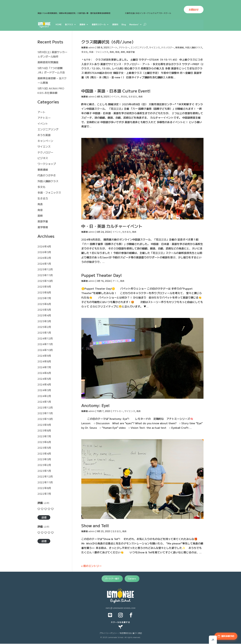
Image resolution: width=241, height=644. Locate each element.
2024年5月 (44, 379)
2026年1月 (44, 264)
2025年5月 (44, 310)
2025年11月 (45, 275)
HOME (59, 24)
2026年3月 (44, 252)
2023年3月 (44, 459)
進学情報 (43, 227)
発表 (112, 52)
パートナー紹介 (112, 579)
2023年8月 (44, 430)
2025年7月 (44, 298)
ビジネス (43, 158)
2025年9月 (44, 286)
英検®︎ (82, 24)
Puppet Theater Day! (102, 275)
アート (114, 47)
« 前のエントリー (91, 566)
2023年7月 (44, 436)
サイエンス (154, 47)
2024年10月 (45, 350)
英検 (123, 52)
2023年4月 (44, 453)
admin (92, 47)
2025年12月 (45, 269)
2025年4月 (44, 315)
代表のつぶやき (47, 175)
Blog (124, 24)
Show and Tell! (95, 525)
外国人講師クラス (194, 47)
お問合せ (194, 10)
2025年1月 (44, 332)
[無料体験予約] (226, 636)
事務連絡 (180, 47)
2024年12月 (45, 338)
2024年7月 (44, 367)
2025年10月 (45, 281)
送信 (44, 517)
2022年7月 (44, 494)
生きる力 (133, 96)
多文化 (85, 52)
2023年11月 (45, 413)
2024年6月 (44, 373)
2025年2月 (44, 327)
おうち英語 (44, 135)
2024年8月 (44, 361)
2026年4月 (44, 246)
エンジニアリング (139, 47)
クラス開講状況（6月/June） (108, 42)
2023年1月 (44, 471)
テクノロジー (168, 47)
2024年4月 (44, 384)
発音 (117, 52)
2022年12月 (45, 476)
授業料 (115, 24)
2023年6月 (44, 442)
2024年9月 (44, 356)
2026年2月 (44, 258)
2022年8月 (44, 488)
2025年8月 (44, 292)
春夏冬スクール (99, 24)
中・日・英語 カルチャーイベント (112, 226)
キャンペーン (45, 141)
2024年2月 (44, 396)
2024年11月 (45, 344)
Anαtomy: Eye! (95, 405)
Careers (132, 579)
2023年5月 (44, 448)
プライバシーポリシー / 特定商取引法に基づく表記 (121, 633)
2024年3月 (44, 390)
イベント (115, 96)
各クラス (69, 24)
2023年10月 (45, 419)
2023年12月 (45, 407)
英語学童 (130, 52)
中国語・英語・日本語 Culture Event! (116, 91)
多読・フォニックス (99, 52)
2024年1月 (44, 402)
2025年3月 (44, 321)
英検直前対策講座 (48, 62)
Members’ (134, 24)
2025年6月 (44, 304)
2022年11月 (45, 482)
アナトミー (124, 47)
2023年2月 (44, 465)
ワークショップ (47, 164)
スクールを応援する (120, 622)
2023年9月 (44, 425)
